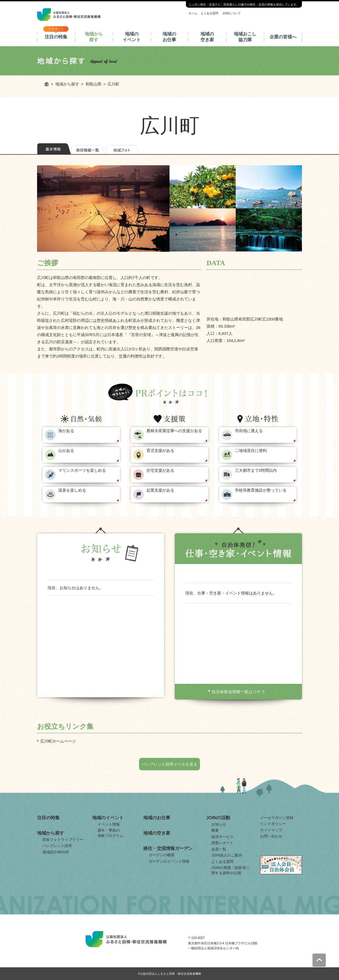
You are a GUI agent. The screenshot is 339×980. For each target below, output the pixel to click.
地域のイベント (132, 37)
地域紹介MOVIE (56, 852)
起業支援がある (160, 490)
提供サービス (222, 837)
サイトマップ (271, 830)
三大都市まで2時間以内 (256, 470)
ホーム (193, 13)
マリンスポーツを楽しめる (82, 470)
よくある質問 (209, 13)
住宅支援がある (160, 470)
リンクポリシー (273, 824)
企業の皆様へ (283, 37)
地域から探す (94, 37)
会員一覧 (219, 849)
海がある (66, 431)
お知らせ (219, 824)
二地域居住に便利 (251, 450)
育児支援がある (160, 450)
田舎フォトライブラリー (63, 840)
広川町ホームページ (58, 741)
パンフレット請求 (57, 846)
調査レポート (222, 843)
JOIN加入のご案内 (227, 855)
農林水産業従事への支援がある (174, 431)
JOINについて (232, 13)
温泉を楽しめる (72, 490)
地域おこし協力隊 (245, 37)
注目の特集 (56, 37)
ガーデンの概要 (162, 855)
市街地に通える (249, 431)
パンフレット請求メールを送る (169, 764)
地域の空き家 (207, 37)
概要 (215, 830)
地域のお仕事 (169, 37)
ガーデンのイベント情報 (169, 861)
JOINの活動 (218, 818)
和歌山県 (93, 84)
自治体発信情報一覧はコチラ (238, 692)
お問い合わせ (271, 836)
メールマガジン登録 (277, 818)
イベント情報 (109, 824)
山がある (66, 450)
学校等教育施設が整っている (261, 490)
